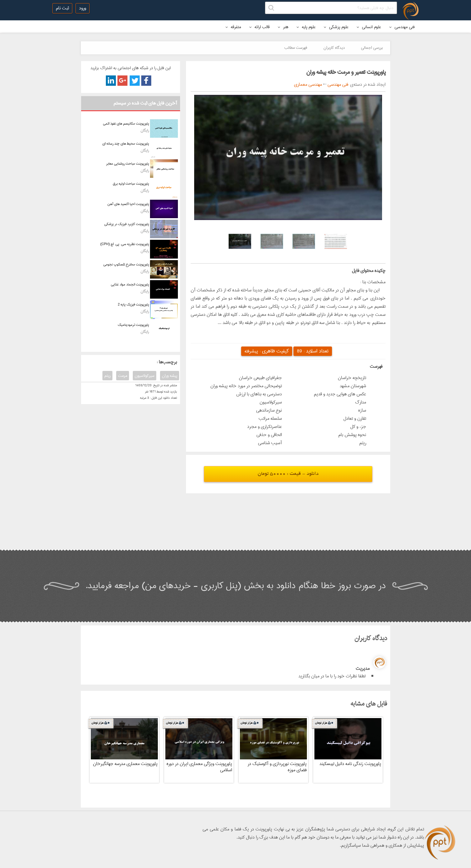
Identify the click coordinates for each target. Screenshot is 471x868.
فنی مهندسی (402, 27)
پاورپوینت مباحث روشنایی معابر (128, 164)
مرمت (123, 376)
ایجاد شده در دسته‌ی (367, 85)
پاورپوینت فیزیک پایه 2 (133, 304)
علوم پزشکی (336, 27)
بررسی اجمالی (372, 48)
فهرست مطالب (296, 48)
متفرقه (233, 27)
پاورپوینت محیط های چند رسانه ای (126, 144)
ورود (83, 8)
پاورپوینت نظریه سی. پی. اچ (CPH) (125, 244)
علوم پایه (306, 27)
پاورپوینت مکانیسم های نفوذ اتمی (126, 123)
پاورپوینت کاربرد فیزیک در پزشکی (127, 224)
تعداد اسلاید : (313, 351)
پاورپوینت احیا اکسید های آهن (128, 204)
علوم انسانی (369, 27)
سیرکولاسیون (145, 376)
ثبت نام (62, 8)
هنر (283, 27)
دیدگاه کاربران (334, 48)
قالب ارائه (259, 27)
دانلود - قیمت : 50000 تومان (288, 474)
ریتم (107, 376)
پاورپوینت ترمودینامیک (133, 325)
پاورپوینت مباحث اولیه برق (131, 184)
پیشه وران (170, 376)
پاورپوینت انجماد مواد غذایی (130, 284)
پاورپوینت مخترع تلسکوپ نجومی (126, 264)
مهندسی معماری (308, 85)
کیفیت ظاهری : (267, 351)
